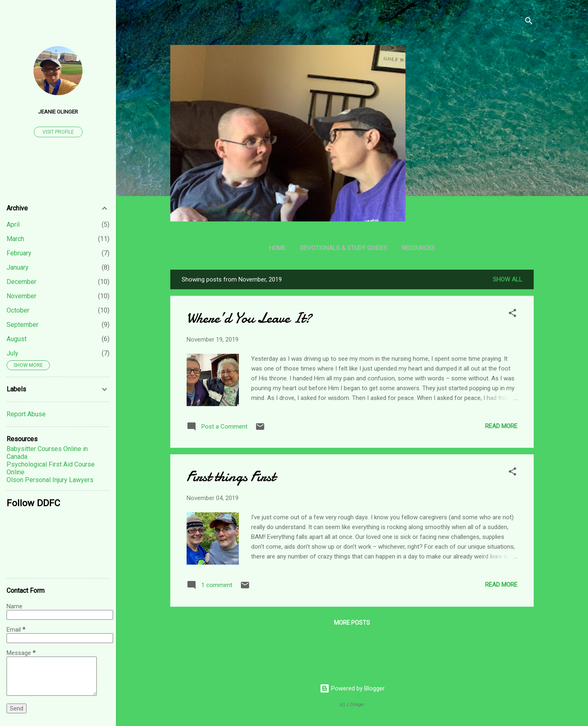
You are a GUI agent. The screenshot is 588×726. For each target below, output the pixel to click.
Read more (501, 426)
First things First (231, 477)
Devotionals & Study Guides (344, 248)
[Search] (529, 22)
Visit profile (58, 132)
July (12, 353)
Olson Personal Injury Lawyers (50, 480)
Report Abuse (26, 414)
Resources (418, 248)
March (15, 239)
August (17, 339)
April (13, 225)
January (18, 267)
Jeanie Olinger (58, 112)
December (21, 282)
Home (277, 248)
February (19, 253)
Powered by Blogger (352, 688)
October (18, 310)
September (22, 325)
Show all (508, 279)
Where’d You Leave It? (249, 318)
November (21, 296)
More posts (352, 623)
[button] (512, 314)
